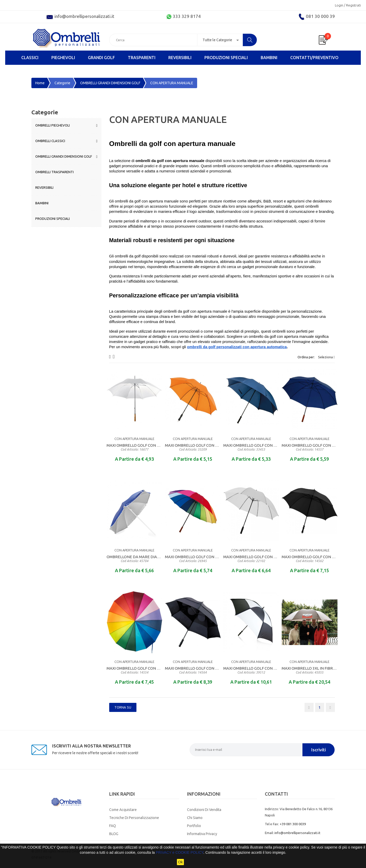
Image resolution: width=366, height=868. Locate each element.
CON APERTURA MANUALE (134, 439)
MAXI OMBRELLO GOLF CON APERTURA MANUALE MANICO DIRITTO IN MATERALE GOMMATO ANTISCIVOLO (251, 447)
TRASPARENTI (142, 58)
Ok (181, 862)
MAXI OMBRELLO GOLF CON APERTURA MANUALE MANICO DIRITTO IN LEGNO (134, 447)
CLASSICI (30, 58)
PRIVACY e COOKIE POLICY (179, 852)
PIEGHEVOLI (63, 58)
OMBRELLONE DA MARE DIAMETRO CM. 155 (134, 559)
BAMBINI (269, 58)
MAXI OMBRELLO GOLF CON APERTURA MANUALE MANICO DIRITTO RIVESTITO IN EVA (193, 447)
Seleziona (326, 357)
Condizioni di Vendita (204, 810)
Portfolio (194, 826)
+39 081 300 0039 (293, 824)
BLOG (114, 834)
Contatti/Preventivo (314, 58)
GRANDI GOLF (101, 58)
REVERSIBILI (180, 58)
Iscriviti (319, 750)
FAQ (113, 826)
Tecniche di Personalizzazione (134, 818)
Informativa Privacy (202, 834)
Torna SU (123, 707)
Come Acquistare (123, 810)
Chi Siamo (195, 818)
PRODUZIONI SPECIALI (226, 58)
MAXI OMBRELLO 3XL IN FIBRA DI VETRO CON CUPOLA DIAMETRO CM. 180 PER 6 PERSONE (310, 670)
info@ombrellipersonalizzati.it (297, 833)
